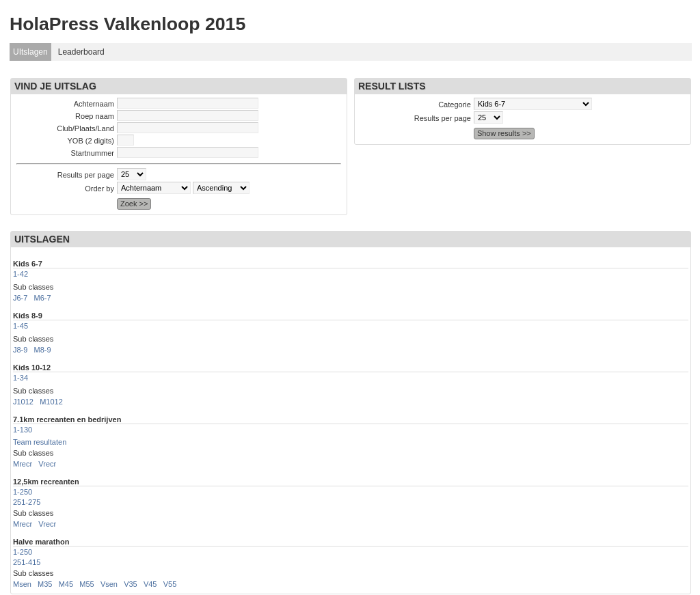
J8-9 (20, 350)
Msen (22, 584)
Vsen (109, 584)
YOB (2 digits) (91, 141)
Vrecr (47, 464)
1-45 (21, 326)
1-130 (23, 430)
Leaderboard (81, 52)
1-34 (21, 378)
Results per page (86, 175)
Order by (99, 189)
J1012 (23, 402)
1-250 (23, 492)
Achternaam (94, 104)
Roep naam (95, 116)
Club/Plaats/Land (85, 128)
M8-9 (43, 350)
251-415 (27, 562)
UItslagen (30, 52)
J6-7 (20, 298)
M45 (66, 584)
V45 (150, 584)
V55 (170, 584)
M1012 (51, 402)
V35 (131, 584)
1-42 (21, 274)
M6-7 (43, 298)
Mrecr (23, 464)
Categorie (455, 105)
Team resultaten (40, 442)
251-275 (27, 502)
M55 (86, 584)
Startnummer (92, 153)
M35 (45, 584)
